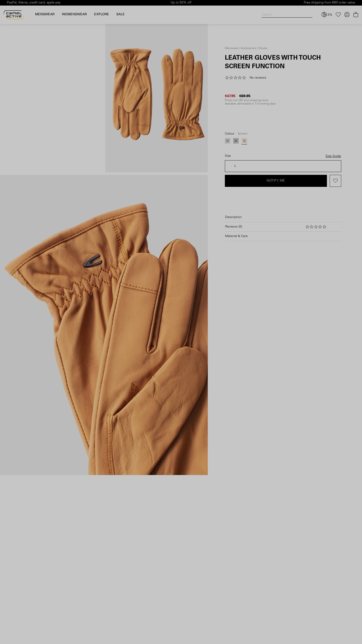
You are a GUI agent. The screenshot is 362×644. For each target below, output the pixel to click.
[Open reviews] (283, 227)
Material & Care (236, 236)
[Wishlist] (338, 15)
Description (233, 217)
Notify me (276, 181)
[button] (247, 78)
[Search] (287, 15)
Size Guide (333, 156)
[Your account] (347, 15)
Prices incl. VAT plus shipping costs (247, 100)
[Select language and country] (327, 15)
